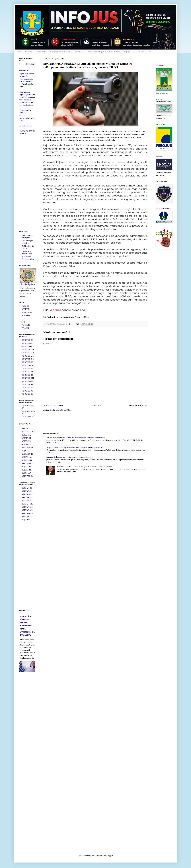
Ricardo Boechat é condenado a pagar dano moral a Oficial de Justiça (84, 467)
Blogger (110, 856)
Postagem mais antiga (138, 406)
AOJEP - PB (26, 441)
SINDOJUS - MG (28, 372)
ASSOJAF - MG (27, 504)
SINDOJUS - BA (28, 359)
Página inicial (96, 406)
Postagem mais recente (53, 406)
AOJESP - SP (26, 438)
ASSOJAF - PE (27, 501)
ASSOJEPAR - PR (28, 464)
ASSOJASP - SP (27, 448)
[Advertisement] (92, 421)
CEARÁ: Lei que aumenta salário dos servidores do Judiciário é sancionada (75, 438)
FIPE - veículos (28, 259)
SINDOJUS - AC (28, 346)
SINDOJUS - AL (28, 356)
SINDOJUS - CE (28, 391)
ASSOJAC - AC (27, 429)
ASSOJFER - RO (28, 476)
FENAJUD (26, 328)
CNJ (23, 322)
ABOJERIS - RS (27, 454)
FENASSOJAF (27, 312)
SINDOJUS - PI (27, 394)
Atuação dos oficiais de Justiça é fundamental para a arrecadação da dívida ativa (27, 626)
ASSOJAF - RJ (27, 491)
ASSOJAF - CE (27, 510)
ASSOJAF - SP (27, 488)
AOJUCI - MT (27, 467)
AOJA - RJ (25, 451)
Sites (150, 52)
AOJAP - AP (26, 473)
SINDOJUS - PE (28, 362)
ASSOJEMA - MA (28, 432)
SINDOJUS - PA (28, 381)
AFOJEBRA (26, 309)
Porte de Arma (115, 52)
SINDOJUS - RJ (27, 340)
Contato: (142, 52)
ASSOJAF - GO (27, 507)
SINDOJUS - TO (28, 350)
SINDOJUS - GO (28, 385)
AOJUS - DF (26, 444)
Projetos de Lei (129, 52)
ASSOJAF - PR (27, 498)
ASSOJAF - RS (27, 494)
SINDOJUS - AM (28, 353)
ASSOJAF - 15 (27, 517)
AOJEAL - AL (27, 457)
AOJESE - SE (26, 470)
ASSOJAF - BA (27, 513)
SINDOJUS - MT (28, 378)
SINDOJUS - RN (28, 388)
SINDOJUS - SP (27, 366)
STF (23, 319)
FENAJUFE (26, 325)
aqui (56, 310)
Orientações (80, 52)
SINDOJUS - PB (28, 369)
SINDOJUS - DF (28, 343)
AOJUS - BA (26, 435)
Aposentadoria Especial (97, 52)
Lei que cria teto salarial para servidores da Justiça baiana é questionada (74, 448)
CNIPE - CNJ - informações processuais (27, 254)
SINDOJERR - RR (28, 417)
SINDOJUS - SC (27, 375)
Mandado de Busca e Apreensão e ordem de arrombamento (70, 457)
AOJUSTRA (26, 316)
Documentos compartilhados (36, 52)
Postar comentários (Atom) (61, 410)
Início (19, 52)
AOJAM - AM (27, 460)
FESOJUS (25, 306)
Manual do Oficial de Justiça (61, 52)
